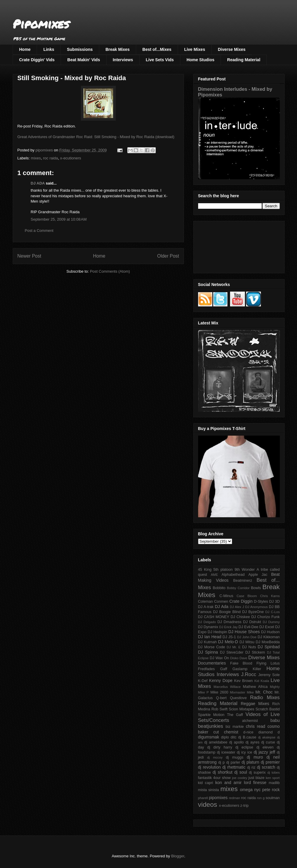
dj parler (233, 762)
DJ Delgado (207, 622)
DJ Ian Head (210, 637)
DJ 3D (274, 602)
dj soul (241, 772)
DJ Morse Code (212, 647)
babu (275, 720)
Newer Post (29, 256)
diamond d (269, 732)
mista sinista (209, 790)
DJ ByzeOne (253, 612)
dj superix (257, 772)
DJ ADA (38, 183)
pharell (203, 798)
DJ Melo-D (228, 642)
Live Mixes (195, 49)
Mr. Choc (264, 692)
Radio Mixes (265, 698)
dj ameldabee (216, 742)
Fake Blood (241, 663)
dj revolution (209, 767)
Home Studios (200, 60)
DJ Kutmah (207, 642)
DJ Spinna (208, 652)
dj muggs (235, 757)
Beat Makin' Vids (84, 60)
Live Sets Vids (160, 60)
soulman (273, 798)
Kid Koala (262, 681)
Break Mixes (118, 49)
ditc (234, 737)
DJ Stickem (255, 652)
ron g (261, 798)
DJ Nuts (249, 647)
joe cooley (239, 778)
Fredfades (207, 669)
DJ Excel (267, 627)
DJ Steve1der (232, 652)
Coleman (206, 602)
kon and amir (228, 783)
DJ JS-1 (229, 637)
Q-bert (221, 698)
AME (214, 575)
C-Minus (226, 596)
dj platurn (250, 762)
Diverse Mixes (232, 49)
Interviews (123, 60)
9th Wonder (245, 570)
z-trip (245, 806)
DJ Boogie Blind (227, 612)
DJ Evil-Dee (249, 627)
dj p (221, 762)
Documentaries (212, 663)
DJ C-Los (273, 612)
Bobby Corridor (238, 588)
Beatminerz (243, 581)
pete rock (271, 790)
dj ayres (252, 742)
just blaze (256, 778)
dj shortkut (223, 772)
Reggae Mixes (255, 704)
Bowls (256, 588)
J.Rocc (249, 674)
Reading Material (244, 60)
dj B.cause (247, 737)
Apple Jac (258, 575)
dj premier (270, 762)
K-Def (203, 681)
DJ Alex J (237, 607)
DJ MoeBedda (268, 642)
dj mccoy (215, 757)
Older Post (168, 256)
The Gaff (235, 715)
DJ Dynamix (208, 627)
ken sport (273, 778)
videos (208, 805)
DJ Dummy (271, 622)
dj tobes (274, 772)
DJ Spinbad (269, 647)
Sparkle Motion (211, 715)
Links (49, 49)
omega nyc (250, 790)
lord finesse (255, 783)
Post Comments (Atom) (110, 271)
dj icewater (226, 752)
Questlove (238, 698)
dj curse (268, 742)
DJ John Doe (247, 637)
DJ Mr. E (234, 647)
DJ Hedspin (217, 632)
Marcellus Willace (227, 687)
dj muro (255, 757)
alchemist (250, 721)
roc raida (50, 158)
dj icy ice (245, 752)
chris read (255, 726)
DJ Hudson (270, 632)
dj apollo (236, 742)
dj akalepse (267, 737)
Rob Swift (220, 709)
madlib (274, 783)
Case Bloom (247, 596)
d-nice (248, 732)
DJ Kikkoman (269, 637)
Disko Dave (239, 658)
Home (25, 49)
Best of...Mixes (157, 49)
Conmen (221, 602)
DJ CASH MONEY (214, 617)
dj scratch (266, 767)
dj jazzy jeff (264, 752)
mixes (36, 158)
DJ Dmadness (229, 622)
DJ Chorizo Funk (266, 617)
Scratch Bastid (268, 709)
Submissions (80, 49)
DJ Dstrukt (252, 622)
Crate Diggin (241, 601)
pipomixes (218, 798)
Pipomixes (41, 24)
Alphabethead (233, 575)
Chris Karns (270, 596)
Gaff (224, 669)
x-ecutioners (71, 158)
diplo (225, 737)
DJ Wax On (219, 658)
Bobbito (219, 588)
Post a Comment (39, 231)
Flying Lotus (268, 663)
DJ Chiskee (240, 617)
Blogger (178, 856)
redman (235, 798)
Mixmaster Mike (242, 692)
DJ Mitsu (247, 642)
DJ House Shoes (244, 632)
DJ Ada (221, 607)
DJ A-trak (206, 607)
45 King (205, 570)
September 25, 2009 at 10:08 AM (59, 219)
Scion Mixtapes (242, 709)
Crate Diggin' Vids (37, 60)
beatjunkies (211, 726)
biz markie (235, 727)
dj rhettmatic (234, 767)
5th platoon (223, 570)
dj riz (251, 767)
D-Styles (261, 602)
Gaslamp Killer (247, 669)
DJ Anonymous (256, 607)
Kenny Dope (221, 681)
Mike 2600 (219, 692)
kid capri (206, 783)
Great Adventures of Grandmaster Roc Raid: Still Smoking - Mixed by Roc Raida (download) (96, 137)
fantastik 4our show (214, 778)
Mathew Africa (255, 687)
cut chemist (226, 732)
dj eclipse (244, 747)
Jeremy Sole (269, 675)
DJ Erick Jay (228, 627)
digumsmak (209, 737)
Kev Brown (244, 681)
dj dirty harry (220, 747)
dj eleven (265, 747)
